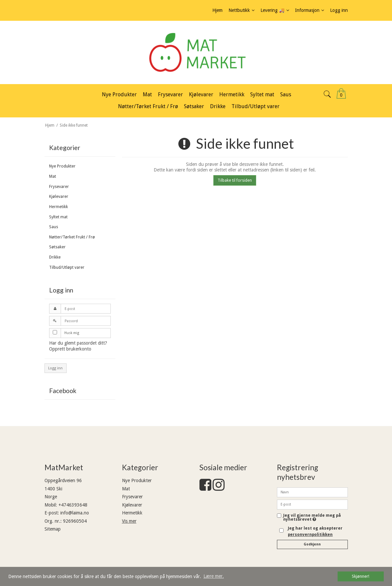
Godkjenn (312, 544)
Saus (54, 227)
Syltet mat (58, 217)
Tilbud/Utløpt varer (67, 267)
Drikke (55, 257)
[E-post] (312, 504)
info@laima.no (75, 513)
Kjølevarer (59, 197)
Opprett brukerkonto (70, 349)
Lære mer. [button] (214, 576)
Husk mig (72, 333)
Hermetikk (59, 207)
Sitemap (53, 529)
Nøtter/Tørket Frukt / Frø (72, 237)
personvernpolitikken (310, 535)
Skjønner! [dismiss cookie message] (361, 576)
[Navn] (312, 492)
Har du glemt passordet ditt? (78, 343)
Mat (53, 176)
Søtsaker (57, 247)
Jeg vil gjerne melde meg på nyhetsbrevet (316, 518)
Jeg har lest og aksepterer (315, 531)
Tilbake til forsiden (235, 180)
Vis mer (129, 521)
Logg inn (55, 368)
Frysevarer (59, 187)
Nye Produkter (62, 166)
